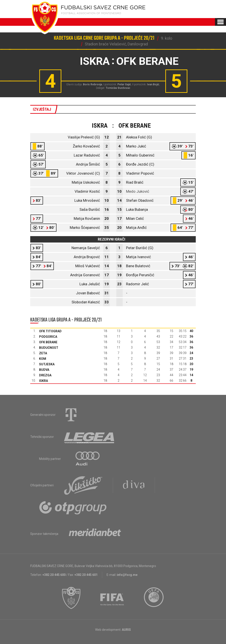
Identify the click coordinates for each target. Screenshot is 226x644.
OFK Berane (48, 342)
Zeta (43, 353)
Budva (44, 370)
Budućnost (49, 348)
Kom (43, 359)
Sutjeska (47, 364)
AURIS (126, 630)
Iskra (43, 381)
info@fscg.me (127, 575)
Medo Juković (138, 191)
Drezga (45, 375)
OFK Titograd (50, 331)
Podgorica (48, 337)
